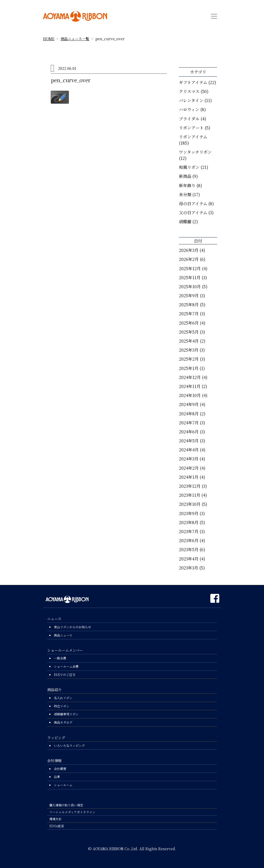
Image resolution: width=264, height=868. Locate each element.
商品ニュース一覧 (75, 39)
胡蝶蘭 (185, 222)
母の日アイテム (193, 204)
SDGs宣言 (57, 826)
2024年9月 (189, 404)
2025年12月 (190, 268)
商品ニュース (63, 635)
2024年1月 (189, 477)
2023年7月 (189, 531)
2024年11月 (190, 386)
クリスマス (189, 91)
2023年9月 (189, 513)
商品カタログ (63, 722)
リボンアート (191, 128)
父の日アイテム (193, 213)
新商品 (185, 176)
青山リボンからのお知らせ (72, 627)
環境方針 (55, 819)
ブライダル (189, 119)
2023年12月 (190, 486)
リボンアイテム (193, 137)
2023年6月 (189, 540)
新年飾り (187, 185)
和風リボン (189, 167)
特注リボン (62, 706)
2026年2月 (189, 259)
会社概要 (60, 769)
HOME (49, 39)
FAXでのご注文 (65, 675)
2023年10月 (190, 504)
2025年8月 (189, 305)
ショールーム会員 (66, 666)
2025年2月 (189, 359)
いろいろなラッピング (69, 745)
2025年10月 (190, 287)
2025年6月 (189, 323)
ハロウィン (189, 109)
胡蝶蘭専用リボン (66, 714)
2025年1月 (189, 368)
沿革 (57, 777)
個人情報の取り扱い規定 (66, 805)
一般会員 (60, 658)
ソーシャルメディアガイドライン (72, 812)
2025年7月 (189, 314)
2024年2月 (189, 468)
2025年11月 (190, 278)
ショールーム (63, 785)
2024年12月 (190, 377)
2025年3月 (189, 350)
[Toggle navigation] (214, 16)
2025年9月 (189, 296)
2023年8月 (189, 522)
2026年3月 (189, 250)
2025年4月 (189, 341)
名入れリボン (63, 698)
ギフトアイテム (193, 82)
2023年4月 (189, 559)
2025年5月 (189, 332)
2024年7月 (189, 423)
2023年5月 (189, 549)
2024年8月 (189, 414)
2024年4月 (189, 450)
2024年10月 (190, 395)
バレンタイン (191, 100)
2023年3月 (189, 568)
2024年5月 (189, 441)
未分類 (185, 195)
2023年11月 (190, 495)
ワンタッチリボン (195, 152)
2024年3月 (189, 459)
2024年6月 (189, 432)
